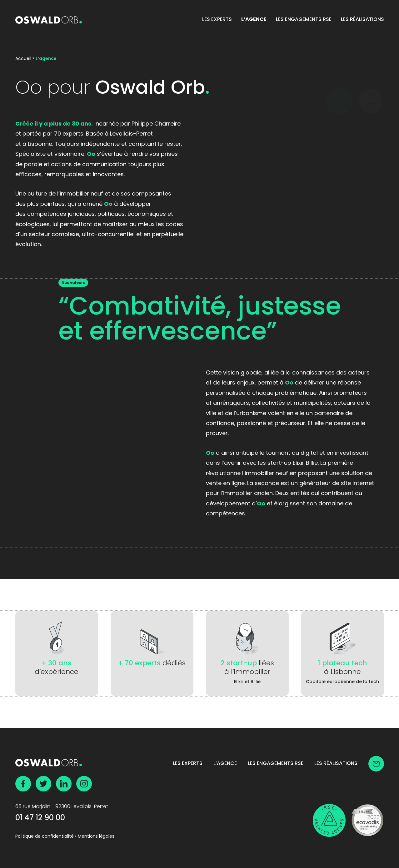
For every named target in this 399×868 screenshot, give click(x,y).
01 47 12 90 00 (40, 818)
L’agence (254, 20)
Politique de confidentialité (45, 837)
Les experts (217, 20)
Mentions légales (96, 837)
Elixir (239, 682)
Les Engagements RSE (304, 20)
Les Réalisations (362, 20)
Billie (256, 682)
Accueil (23, 59)
